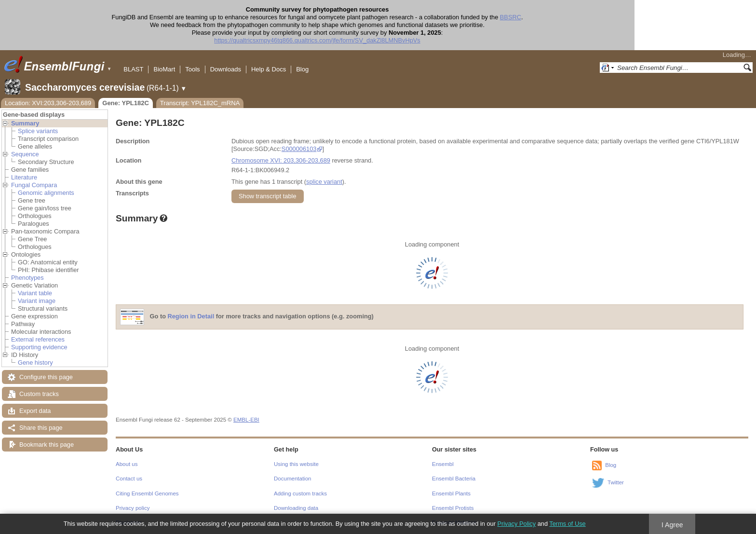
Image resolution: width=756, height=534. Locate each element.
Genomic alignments (46, 193)
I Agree (672, 525)
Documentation (292, 479)
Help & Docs (269, 69)
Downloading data (296, 508)
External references (38, 339)
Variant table (35, 293)
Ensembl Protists (453, 508)
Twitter (616, 482)
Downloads (226, 69)
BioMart (164, 69)
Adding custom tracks (300, 493)
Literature (24, 177)
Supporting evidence (39, 347)
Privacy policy (133, 508)
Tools (192, 69)
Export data (35, 411)
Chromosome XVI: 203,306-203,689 (281, 160)
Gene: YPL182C (126, 103)
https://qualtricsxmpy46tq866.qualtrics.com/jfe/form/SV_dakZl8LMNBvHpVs (378, 40)
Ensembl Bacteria (454, 479)
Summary (25, 123)
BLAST (133, 69)
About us (127, 464)
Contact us (129, 479)
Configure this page (46, 377)
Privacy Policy (516, 524)
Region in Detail (191, 317)
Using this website (296, 464)
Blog (302, 69)
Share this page (41, 428)
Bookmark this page (47, 445)
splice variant (324, 182)
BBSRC (571, 17)
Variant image (37, 301)
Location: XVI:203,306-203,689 (48, 103)
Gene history (35, 363)
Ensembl (443, 464)
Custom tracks (39, 394)
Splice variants (38, 131)
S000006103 (299, 149)
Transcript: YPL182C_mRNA (200, 103)
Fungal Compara (34, 185)
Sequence (25, 154)
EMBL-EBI (246, 420)
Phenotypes (27, 278)
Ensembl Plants (451, 493)
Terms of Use (567, 524)
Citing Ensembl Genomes (147, 493)
